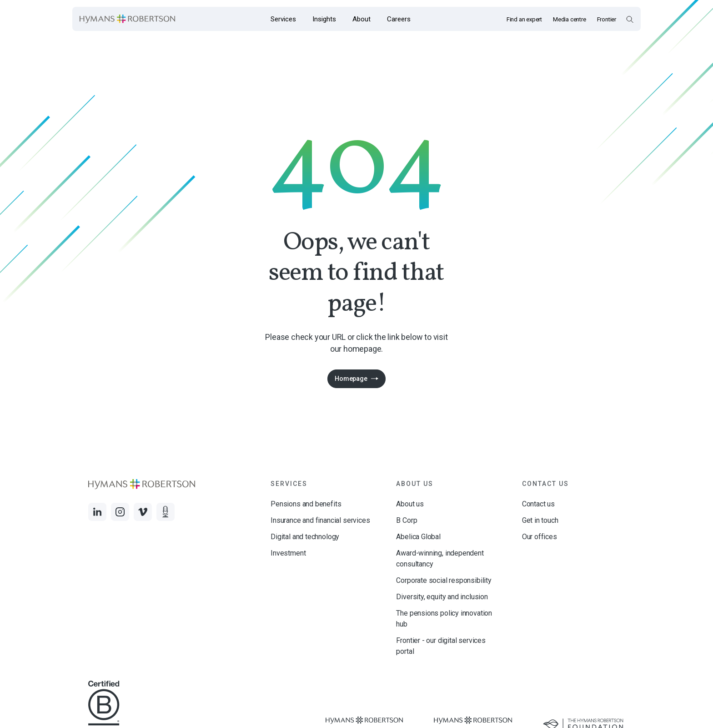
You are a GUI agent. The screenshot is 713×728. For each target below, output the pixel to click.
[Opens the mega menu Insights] (324, 19)
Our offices (540, 537)
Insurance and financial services (320, 520)
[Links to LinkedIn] (97, 512)
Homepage (351, 379)
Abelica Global (418, 537)
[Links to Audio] (166, 512)
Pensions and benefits (306, 504)
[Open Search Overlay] (630, 19)
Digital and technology (305, 537)
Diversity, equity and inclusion (442, 597)
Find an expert (524, 19)
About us (410, 504)
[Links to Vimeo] (143, 512)
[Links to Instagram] (120, 512)
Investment (288, 553)
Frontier (607, 19)
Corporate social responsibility (444, 580)
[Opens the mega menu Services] (283, 19)
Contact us (538, 504)
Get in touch (540, 520)
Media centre (570, 19)
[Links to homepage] (127, 19)
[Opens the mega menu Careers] (399, 19)
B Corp (407, 520)
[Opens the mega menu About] (362, 19)
